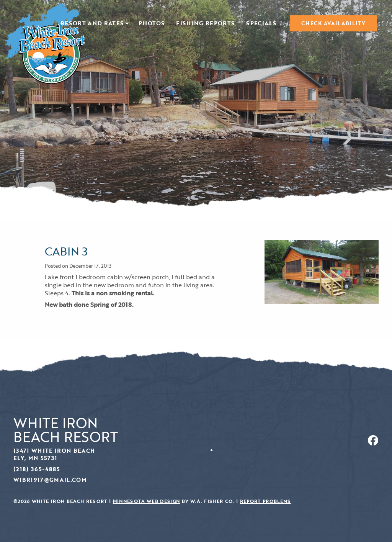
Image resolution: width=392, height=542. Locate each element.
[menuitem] (94, 23)
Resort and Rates (92, 24)
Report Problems (265, 501)
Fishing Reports (205, 24)
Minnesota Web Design (147, 501)
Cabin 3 (66, 251)
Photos (152, 24)
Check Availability (333, 23)
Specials (261, 24)
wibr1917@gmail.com (50, 480)
